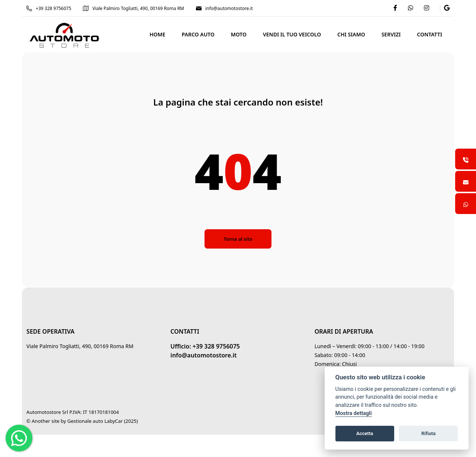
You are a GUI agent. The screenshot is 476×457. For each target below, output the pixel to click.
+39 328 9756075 (49, 8)
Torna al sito (238, 239)
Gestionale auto (86, 421)
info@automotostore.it (225, 8)
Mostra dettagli (354, 413)
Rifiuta (428, 433)
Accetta (365, 433)
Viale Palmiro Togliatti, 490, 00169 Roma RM (134, 8)
